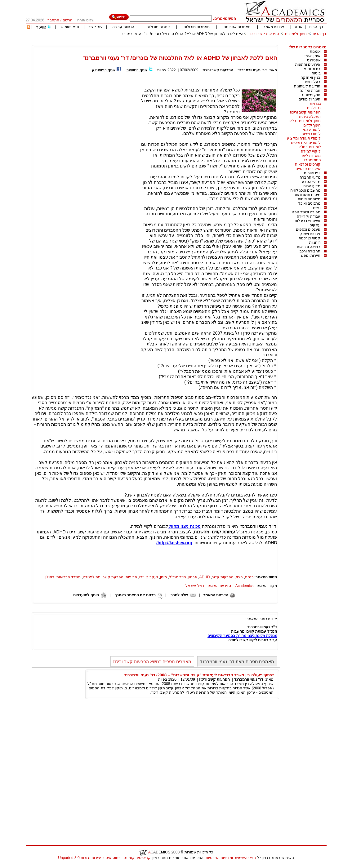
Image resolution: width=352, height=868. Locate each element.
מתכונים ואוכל (309, 203)
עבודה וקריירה (309, 216)
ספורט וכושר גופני (306, 212)
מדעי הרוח (312, 186)
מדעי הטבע (311, 182)
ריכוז (239, 577)
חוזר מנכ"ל (178, 577)
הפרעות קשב (223, 577)
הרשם (68, 20)
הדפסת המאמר (216, 595)
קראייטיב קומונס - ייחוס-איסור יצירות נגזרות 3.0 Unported (104, 858)
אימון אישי (312, 56)
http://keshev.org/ (174, 543)
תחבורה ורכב (310, 251)
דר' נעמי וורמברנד (252, 70)
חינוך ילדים (312, 125)
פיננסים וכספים (308, 229)
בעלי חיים (313, 82)
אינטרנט (314, 60)
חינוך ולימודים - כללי (305, 121)
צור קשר (95, 27)
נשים (317, 208)
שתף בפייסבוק (104, 70)
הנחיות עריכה (123, 27)
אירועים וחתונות (308, 65)
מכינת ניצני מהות (184, 526)
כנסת (249, 577)
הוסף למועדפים (86, 595)
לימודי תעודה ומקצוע (304, 138)
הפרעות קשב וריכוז (264, 34)
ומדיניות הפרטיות (219, 858)
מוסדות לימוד (310, 156)
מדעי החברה (310, 177)
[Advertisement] (214, 43)
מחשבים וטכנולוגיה (305, 190)
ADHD (204, 577)
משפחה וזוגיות (309, 199)
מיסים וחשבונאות (307, 195)
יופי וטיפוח (312, 173)
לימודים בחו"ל (310, 147)
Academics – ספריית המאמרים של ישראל (219, 586)
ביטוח (316, 73)
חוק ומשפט (311, 95)
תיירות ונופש (311, 256)
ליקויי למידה (311, 151)
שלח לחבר (179, 595)
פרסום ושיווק (310, 234)
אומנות (315, 51)
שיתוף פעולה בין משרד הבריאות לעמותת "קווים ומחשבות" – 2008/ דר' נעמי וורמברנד (199, 675)
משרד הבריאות (69, 577)
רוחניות (315, 243)
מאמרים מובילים (197, 27)
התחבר (53, 20)
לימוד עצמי (312, 130)
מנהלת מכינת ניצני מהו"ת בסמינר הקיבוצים (242, 636)
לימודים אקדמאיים (306, 143)
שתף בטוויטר (137, 70)
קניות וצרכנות (310, 238)
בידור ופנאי (312, 69)
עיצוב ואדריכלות (307, 221)
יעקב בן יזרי (149, 577)
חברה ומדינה (310, 91)
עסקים (315, 225)
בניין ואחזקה (310, 78)
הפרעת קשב (113, 577)
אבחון (193, 577)
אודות (298, 27)
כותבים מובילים (158, 27)
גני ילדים (314, 108)
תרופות (131, 577)
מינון (163, 577)
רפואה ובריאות (309, 247)
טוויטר (41, 27)
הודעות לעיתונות (307, 86)
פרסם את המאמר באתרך (135, 595)
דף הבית (316, 27)
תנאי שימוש (70, 27)
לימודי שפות (311, 134)
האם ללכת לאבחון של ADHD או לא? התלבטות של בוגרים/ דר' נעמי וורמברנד (182, 34)
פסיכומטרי (313, 160)
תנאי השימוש (245, 858)
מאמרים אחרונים (237, 27)
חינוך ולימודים (296, 34)
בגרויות (315, 104)
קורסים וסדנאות (308, 164)
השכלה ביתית (310, 117)
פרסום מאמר (274, 27)
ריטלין (49, 577)
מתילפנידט (92, 577)
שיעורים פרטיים (308, 169)
